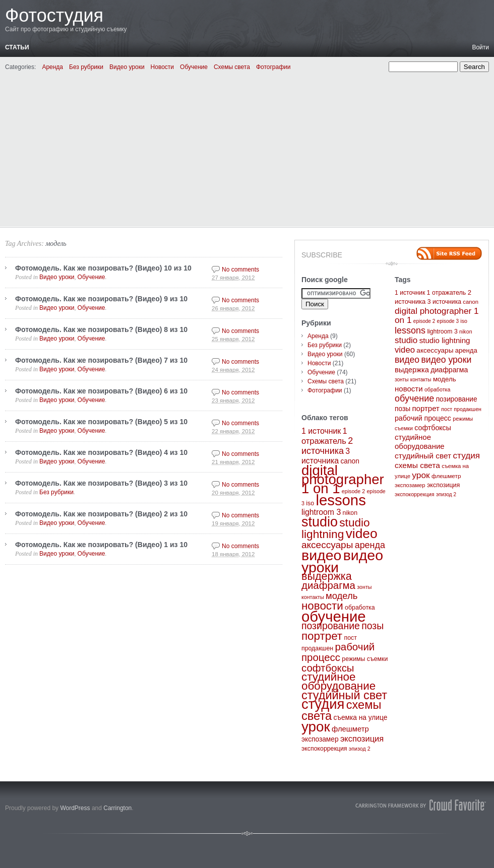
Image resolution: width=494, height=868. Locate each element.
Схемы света (232, 67)
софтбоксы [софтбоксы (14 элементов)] (328, 668)
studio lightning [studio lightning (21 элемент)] (336, 528)
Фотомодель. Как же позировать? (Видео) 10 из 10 (103, 268)
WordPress (75, 808)
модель (56, 244)
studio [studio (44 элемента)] (320, 522)
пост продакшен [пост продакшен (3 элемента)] (461, 409)
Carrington (117, 808)
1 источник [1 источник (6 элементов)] (321, 431)
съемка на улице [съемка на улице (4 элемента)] (360, 718)
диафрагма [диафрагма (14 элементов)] (328, 585)
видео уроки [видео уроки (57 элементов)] (446, 360)
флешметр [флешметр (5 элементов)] (350, 729)
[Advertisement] (247, 148)
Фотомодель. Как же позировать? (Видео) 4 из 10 (101, 452)
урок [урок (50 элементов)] (316, 727)
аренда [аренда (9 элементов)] (370, 545)
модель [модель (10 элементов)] (342, 596)
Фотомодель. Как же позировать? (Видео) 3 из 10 (101, 483)
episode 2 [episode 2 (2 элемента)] (353, 491)
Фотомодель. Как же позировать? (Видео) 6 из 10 (101, 391)
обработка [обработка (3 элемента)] (360, 608)
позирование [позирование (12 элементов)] (331, 626)
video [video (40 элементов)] (362, 533)
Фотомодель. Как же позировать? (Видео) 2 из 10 (101, 514)
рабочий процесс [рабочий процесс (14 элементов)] (338, 652)
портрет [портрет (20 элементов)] (322, 636)
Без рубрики (86, 67)
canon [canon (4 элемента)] (350, 461)
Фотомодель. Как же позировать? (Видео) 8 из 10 (101, 329)
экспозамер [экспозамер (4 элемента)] (320, 739)
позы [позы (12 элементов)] (373, 626)
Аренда (52, 67)
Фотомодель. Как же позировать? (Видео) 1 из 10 (101, 545)
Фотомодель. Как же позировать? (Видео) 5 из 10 (101, 422)
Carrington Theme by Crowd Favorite (421, 805)
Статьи (17, 47)
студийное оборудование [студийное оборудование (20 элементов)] (338, 681)
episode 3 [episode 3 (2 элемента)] (448, 321)
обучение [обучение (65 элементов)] (334, 616)
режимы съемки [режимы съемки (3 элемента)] (365, 659)
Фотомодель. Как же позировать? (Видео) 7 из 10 (101, 360)
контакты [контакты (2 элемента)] (313, 597)
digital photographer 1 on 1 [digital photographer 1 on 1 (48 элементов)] (343, 479)
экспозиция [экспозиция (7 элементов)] (362, 739)
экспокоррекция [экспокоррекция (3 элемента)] (324, 749)
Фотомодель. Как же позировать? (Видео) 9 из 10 (101, 299)
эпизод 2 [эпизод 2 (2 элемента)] (360, 749)
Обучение (194, 67)
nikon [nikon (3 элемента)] (350, 513)
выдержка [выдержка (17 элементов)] (327, 576)
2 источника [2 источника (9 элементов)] (327, 446)
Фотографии (273, 67)
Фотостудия (54, 15)
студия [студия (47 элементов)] (323, 704)
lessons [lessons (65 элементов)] (341, 500)
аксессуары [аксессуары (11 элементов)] (327, 545)
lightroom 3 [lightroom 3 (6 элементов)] (321, 512)
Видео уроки (127, 67)
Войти (480, 47)
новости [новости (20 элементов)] (322, 606)
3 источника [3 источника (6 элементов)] (444, 302)
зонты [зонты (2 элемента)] (364, 587)
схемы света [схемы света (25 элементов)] (417, 465)
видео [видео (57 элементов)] (321, 555)
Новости (162, 67)
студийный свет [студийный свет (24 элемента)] (344, 695)
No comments (240, 270)
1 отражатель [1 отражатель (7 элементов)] (447, 293)
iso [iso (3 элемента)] (310, 503)
